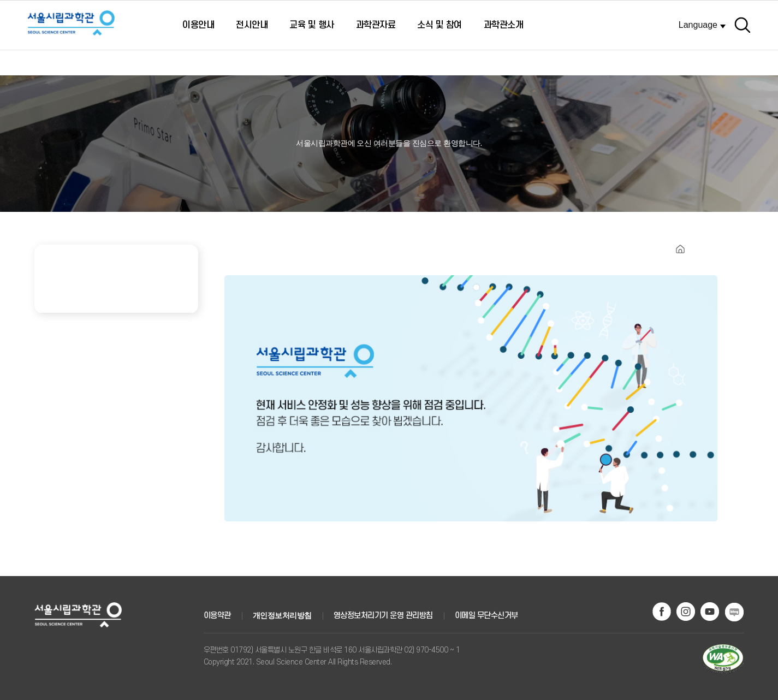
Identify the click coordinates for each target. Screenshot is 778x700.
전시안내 (252, 25)
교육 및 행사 (312, 25)
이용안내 (198, 25)
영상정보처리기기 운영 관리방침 (383, 616)
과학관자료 (376, 25)
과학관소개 (504, 25)
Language (698, 25)
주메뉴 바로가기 (0, 4)
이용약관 (217, 616)
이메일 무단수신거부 (486, 616)
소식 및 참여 (440, 25)
